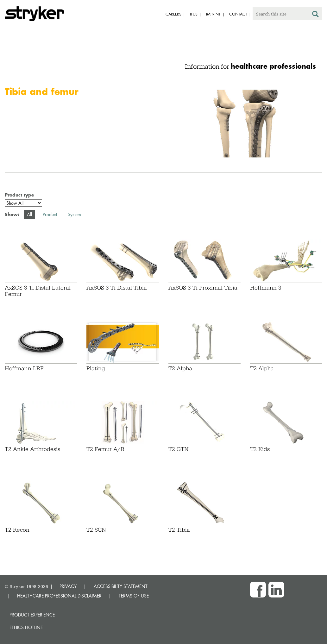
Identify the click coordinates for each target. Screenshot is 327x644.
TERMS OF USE (134, 596)
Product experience (32, 615)
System (74, 214)
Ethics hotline (26, 627)
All (29, 214)
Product (50, 214)
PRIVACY (68, 586)
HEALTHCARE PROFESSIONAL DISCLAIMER (59, 596)
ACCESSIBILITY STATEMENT (121, 586)
